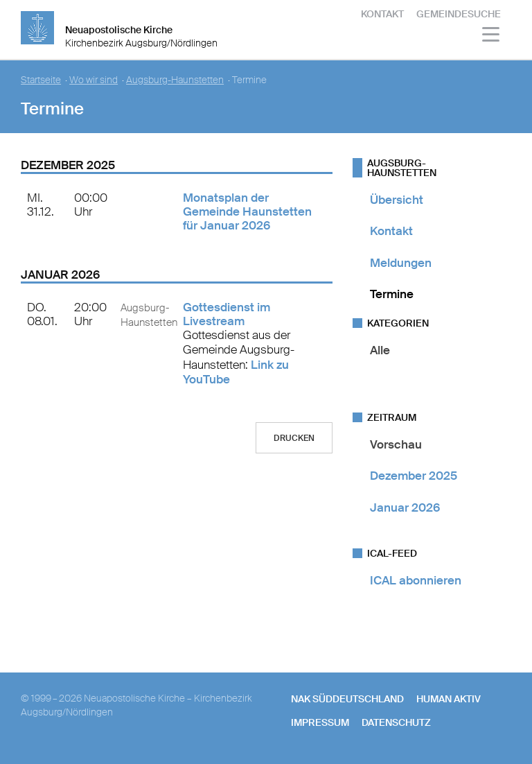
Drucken (294, 438)
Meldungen (401, 263)
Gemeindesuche (459, 14)
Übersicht (397, 200)
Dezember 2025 (414, 476)
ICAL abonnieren (416, 580)
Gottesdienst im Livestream (227, 314)
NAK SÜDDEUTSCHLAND (347, 699)
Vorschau (396, 444)
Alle (380, 350)
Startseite (41, 80)
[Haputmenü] (491, 36)
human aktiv (449, 699)
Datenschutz (396, 722)
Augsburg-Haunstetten (175, 80)
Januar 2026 (405, 507)
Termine (392, 294)
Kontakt (382, 14)
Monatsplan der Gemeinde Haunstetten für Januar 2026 (247, 211)
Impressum (320, 722)
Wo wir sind (94, 80)
